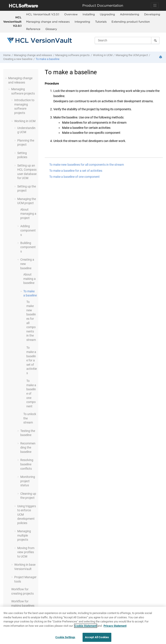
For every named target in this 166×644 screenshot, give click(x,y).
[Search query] (127, 40)
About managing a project (28, 214)
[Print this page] (161, 57)
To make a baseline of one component (31, 394)
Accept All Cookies (97, 637)
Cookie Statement (86, 626)
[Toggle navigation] (155, 5)
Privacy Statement (115, 626)
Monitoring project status (28, 481)
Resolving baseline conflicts (27, 464)
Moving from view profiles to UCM (26, 552)
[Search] (155, 40)
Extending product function (131, 22)
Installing (89, 14)
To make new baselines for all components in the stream (87, 165)
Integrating (82, 22)
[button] (6, 78)
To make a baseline (48, 59)
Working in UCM (103, 55)
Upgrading (107, 14)
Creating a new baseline (18, 59)
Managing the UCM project (132, 55)
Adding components (28, 230)
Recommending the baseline (28, 448)
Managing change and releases (48, 22)
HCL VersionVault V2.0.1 (12, 21)
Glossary (51, 29)
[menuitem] (43, 14)
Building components (28, 247)
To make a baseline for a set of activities (32, 360)
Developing (152, 14)
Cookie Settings (65, 637)
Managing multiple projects (24, 535)
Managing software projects (73, 55)
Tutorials (101, 22)
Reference (33, 29)
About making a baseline (30, 279)
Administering (130, 14)
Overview (71, 14)
